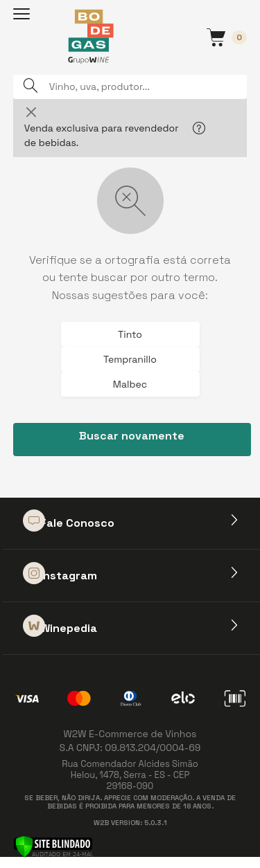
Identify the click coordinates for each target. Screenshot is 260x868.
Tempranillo (130, 359)
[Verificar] (53, 845)
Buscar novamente (132, 436)
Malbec (130, 384)
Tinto (130, 334)
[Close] (32, 112)
